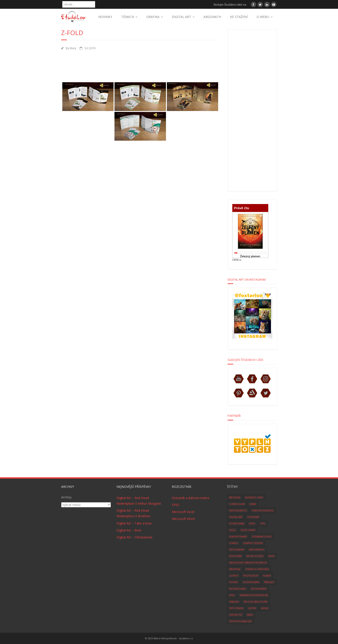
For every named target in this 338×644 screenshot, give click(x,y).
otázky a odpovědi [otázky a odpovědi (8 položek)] (257, 569)
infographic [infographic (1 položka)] (257, 550)
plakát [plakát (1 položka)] (267, 576)
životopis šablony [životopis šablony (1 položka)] (240, 621)
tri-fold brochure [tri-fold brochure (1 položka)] (255, 602)
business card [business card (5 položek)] (254, 497)
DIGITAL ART (181, 17)
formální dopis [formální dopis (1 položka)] (262, 537)
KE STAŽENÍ (239, 17)
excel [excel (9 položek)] (233, 530)
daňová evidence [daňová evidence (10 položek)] (263, 511)
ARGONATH (212, 17)
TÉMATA (128, 17)
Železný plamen (250, 256)
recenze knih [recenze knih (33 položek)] (238, 589)
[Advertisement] (143, 65)
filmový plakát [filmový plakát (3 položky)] (238, 537)
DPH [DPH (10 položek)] (263, 524)
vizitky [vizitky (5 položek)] (252, 608)
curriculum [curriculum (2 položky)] (237, 504)
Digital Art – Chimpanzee (134, 537)
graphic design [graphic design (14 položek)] (253, 543)
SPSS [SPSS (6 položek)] (232, 595)
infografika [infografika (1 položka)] (237, 550)
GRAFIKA (153, 17)
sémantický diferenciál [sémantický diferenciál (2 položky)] (254, 595)
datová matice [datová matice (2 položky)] (238, 511)
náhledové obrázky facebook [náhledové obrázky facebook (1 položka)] (248, 563)
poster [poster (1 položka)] (234, 582)
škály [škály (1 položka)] (250, 615)
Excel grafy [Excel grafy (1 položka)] (248, 530)
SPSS (176, 505)
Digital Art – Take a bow (134, 523)
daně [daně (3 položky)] (253, 504)
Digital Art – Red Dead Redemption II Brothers (134, 513)
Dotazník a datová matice (191, 498)
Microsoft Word (183, 519)
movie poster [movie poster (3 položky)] (255, 556)
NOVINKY (105, 17)
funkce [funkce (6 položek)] (234, 543)
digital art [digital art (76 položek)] (236, 517)
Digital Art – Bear (129, 530)
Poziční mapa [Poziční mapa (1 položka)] (251, 582)
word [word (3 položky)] (265, 608)
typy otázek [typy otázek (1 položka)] (236, 608)
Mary (73, 48)
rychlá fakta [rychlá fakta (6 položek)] (259, 589)
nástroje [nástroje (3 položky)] (235, 569)
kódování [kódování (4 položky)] (235, 556)
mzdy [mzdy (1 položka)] (272, 556)
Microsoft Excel (183, 512)
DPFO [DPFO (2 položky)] (252, 524)
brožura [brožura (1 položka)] (235, 497)
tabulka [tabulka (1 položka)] (234, 602)
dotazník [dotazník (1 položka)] (253, 517)
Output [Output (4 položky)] (234, 576)
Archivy (66, 497)
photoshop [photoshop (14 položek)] (251, 576)
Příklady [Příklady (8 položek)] (269, 582)
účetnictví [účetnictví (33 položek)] (236, 615)
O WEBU (263, 17)
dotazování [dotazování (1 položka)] (237, 524)
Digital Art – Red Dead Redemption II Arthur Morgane (139, 501)
